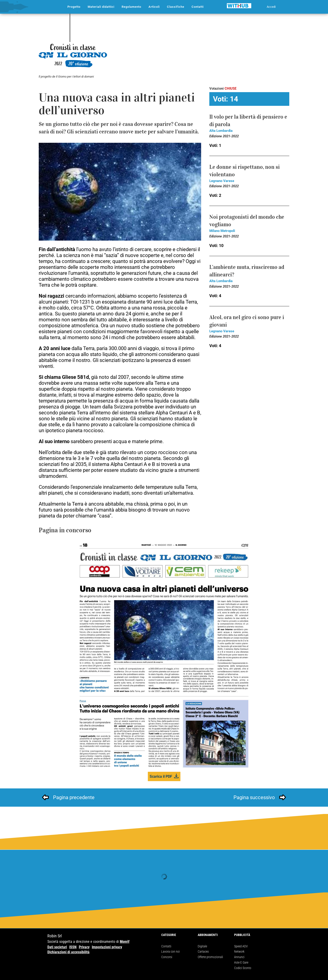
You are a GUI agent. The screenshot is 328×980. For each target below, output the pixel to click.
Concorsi (167, 957)
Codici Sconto (243, 968)
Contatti (166, 946)
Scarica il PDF (161, 776)
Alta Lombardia (221, 131)
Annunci (239, 957)
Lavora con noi (170, 951)
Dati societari (57, 947)
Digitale (202, 946)
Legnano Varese (222, 181)
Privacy (84, 947)
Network (239, 951)
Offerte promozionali (210, 957)
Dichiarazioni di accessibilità (68, 952)
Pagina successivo (254, 797)
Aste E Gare (241, 962)
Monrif (125, 942)
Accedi (271, 7)
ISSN (73, 947)
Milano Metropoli (222, 231)
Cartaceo (203, 951)
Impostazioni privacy (107, 947)
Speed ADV (241, 946)
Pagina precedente (74, 797)
